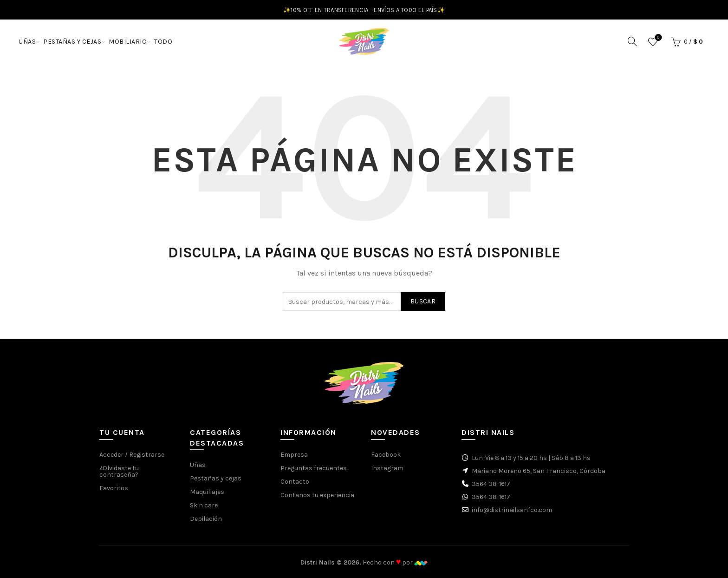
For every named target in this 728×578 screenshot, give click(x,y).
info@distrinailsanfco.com (512, 510)
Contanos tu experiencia (317, 495)
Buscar (423, 301)
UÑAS (27, 42)
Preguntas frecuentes (314, 468)
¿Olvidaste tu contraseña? (119, 471)
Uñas (198, 465)
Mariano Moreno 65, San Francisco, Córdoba (539, 471)
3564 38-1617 (491, 484)
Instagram (387, 468)
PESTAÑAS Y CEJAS (72, 42)
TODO (163, 42)
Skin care (204, 505)
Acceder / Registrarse (132, 455)
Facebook (386, 455)
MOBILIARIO (128, 42)
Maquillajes (207, 492)
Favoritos (657, 38)
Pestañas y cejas (216, 478)
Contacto (295, 482)
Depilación (206, 519)
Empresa (294, 455)
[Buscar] (632, 41)
